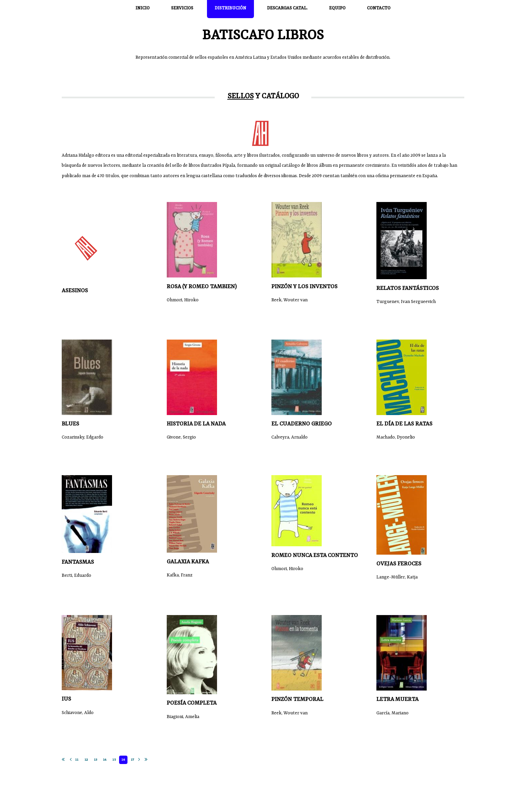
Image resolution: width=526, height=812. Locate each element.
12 (86, 760)
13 (95, 760)
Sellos (241, 96)
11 (77, 760)
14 (105, 760)
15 (114, 760)
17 (133, 760)
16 (123, 760)
